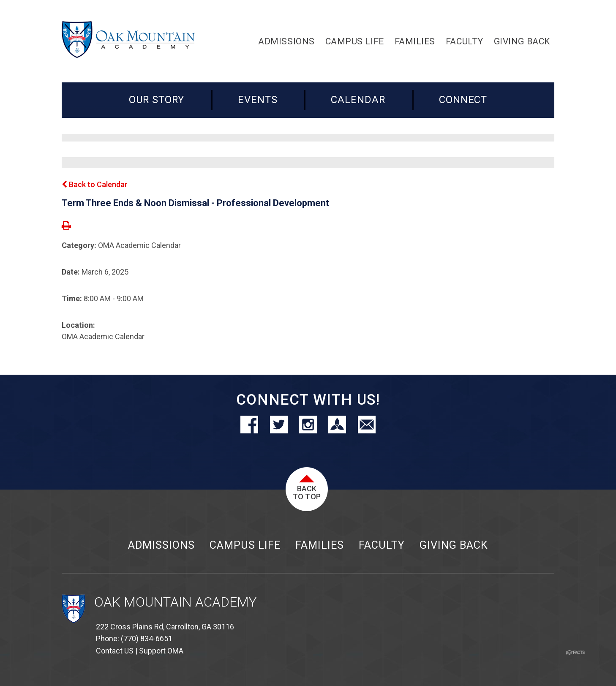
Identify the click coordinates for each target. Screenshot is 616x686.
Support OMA (161, 651)
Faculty (382, 545)
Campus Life (245, 545)
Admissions (161, 545)
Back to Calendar (95, 184)
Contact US (115, 651)
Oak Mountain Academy (175, 602)
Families (320, 545)
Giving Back (454, 545)
